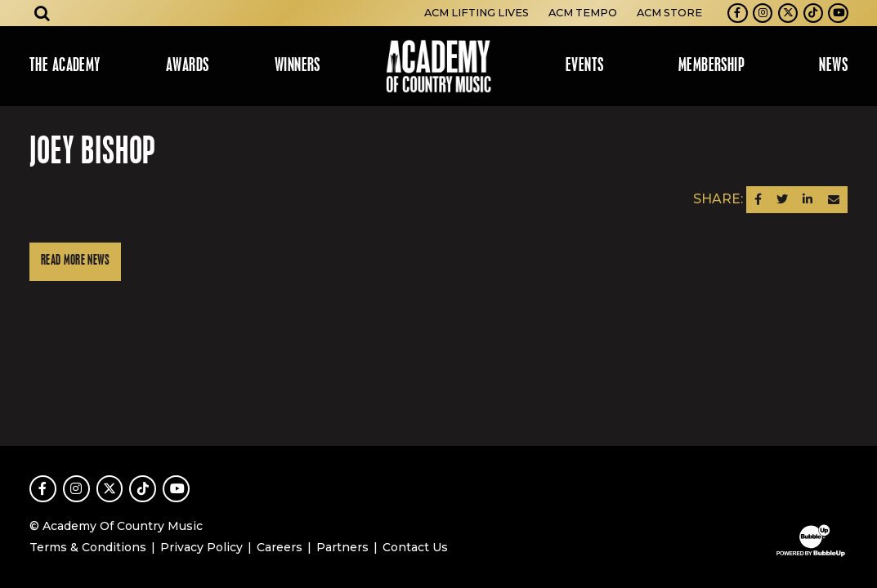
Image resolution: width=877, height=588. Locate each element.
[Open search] (43, 13)
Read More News (75, 261)
